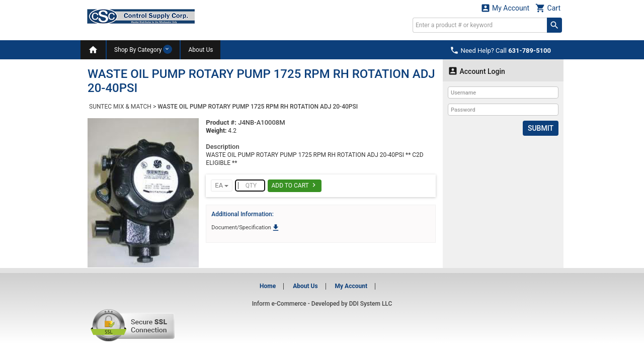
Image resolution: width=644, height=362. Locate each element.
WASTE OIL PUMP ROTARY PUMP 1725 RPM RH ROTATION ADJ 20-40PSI (258, 107)
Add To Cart (295, 185)
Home (268, 286)
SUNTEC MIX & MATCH (120, 107)
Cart (548, 8)
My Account (505, 8)
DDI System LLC (371, 304)
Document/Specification (246, 228)
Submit (541, 128)
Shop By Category (143, 49)
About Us (200, 50)
